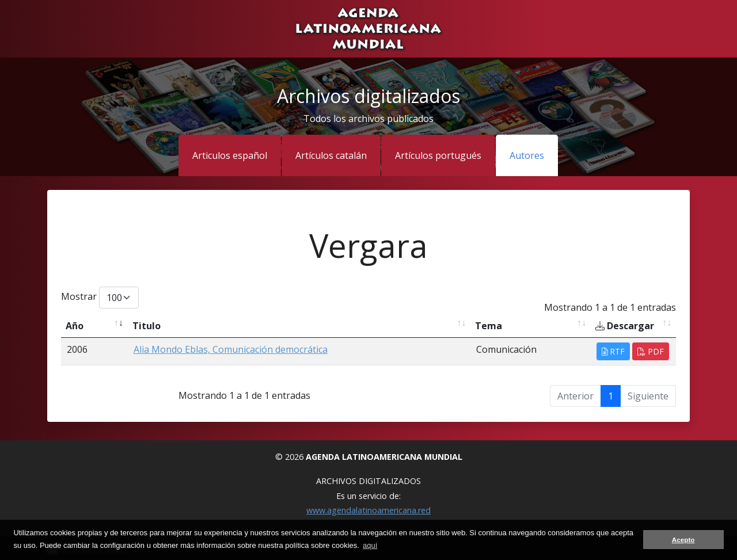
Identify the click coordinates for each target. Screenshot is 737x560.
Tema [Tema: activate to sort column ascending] (489, 326)
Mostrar (100, 298)
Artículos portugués (438, 155)
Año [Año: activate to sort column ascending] (75, 326)
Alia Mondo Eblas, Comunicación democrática (231, 349)
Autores (527, 155)
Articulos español (230, 155)
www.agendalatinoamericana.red (368, 510)
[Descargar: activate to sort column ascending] (633, 326)
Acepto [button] (683, 540)
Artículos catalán (331, 155)
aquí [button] (370, 545)
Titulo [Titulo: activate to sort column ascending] (147, 326)
